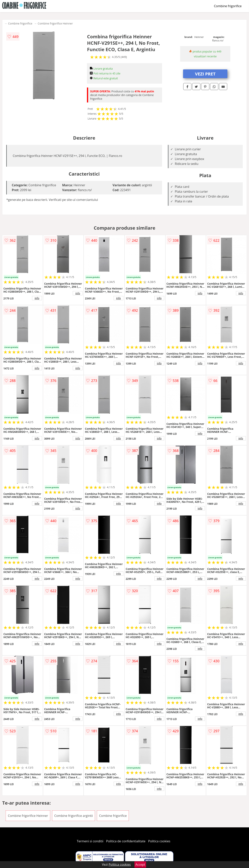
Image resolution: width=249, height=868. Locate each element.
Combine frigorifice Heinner (55, 23)
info (37, 298)
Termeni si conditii (90, 841)
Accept (140, 864)
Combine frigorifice (228, 6)
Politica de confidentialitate (126, 841)
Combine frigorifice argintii (74, 816)
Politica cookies (159, 841)
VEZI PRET (205, 74)
